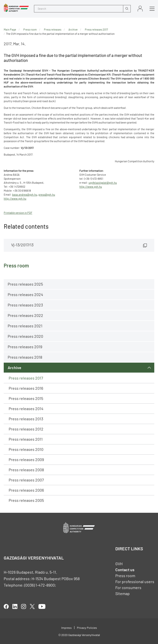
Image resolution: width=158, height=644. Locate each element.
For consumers (128, 587)
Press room (30, 29)
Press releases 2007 (26, 480)
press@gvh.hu (47, 194)
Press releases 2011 (26, 439)
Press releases (53, 29)
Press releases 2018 (25, 357)
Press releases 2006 (26, 490)
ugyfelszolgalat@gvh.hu (103, 183)
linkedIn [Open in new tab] (15, 606)
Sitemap (123, 593)
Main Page (10, 29)
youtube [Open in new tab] (42, 606)
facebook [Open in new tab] (6, 606)
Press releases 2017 (26, 378)
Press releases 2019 (25, 347)
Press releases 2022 (25, 315)
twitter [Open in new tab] (32, 606)
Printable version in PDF (18, 213)
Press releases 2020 (25, 336)
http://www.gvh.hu (15, 198)
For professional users (135, 581)
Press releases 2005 (26, 500)
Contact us (125, 570)
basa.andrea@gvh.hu (25, 194)
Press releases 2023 (25, 305)
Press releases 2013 (26, 419)
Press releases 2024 (25, 294)
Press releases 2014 (26, 408)
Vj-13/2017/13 (22, 245)
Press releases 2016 (26, 388)
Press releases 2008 (26, 470)
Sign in (140, 9)
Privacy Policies (87, 628)
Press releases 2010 (26, 449)
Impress (66, 628)
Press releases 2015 (26, 398)
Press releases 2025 (25, 284)
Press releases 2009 (26, 459)
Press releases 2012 (26, 429)
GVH (119, 564)
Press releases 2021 (25, 326)
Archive (15, 367)
